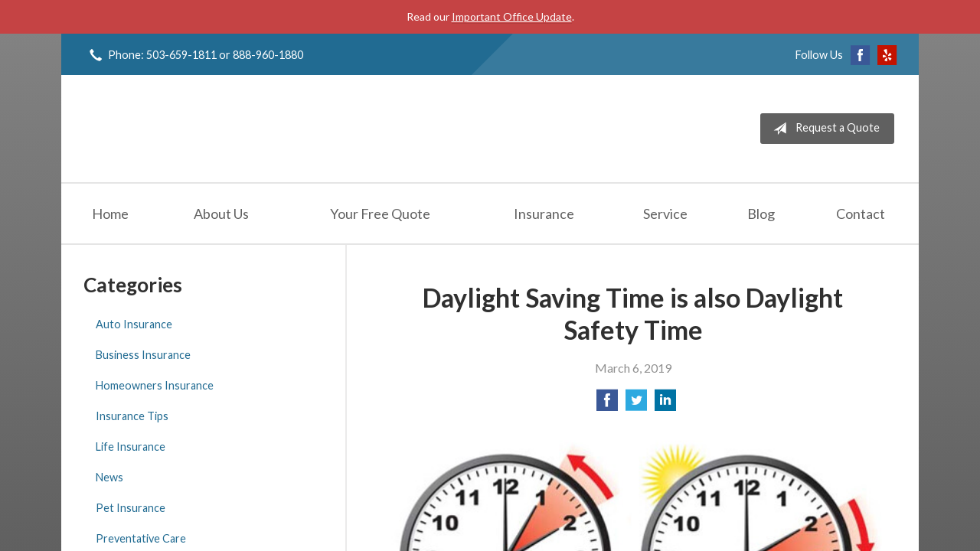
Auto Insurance (134, 324)
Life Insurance (131, 447)
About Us (221, 214)
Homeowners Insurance (155, 385)
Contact (861, 214)
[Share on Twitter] (636, 404)
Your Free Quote (380, 214)
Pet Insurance (131, 508)
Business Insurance (143, 355)
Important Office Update (512, 16)
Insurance (544, 214)
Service (665, 214)
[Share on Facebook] (607, 404)
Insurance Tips (132, 416)
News (109, 477)
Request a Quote (823, 129)
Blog (761, 214)
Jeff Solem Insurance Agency (201, 129)
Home (110, 214)
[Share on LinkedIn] (665, 404)
